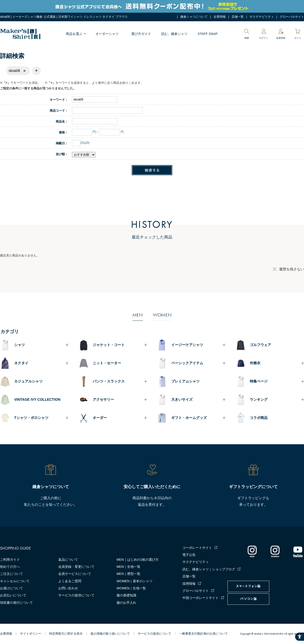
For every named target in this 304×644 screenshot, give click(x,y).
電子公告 (189, 555)
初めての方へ (10, 567)
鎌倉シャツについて (194, 17)
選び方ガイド (141, 34)
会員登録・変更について (76, 567)
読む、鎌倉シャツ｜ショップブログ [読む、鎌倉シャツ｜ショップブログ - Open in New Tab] (209, 569)
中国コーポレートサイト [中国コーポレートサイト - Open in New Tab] (201, 598)
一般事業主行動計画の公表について (203, 634)
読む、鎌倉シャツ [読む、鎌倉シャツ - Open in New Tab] (174, 34)
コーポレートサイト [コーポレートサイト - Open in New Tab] (197, 548)
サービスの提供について (76, 595)
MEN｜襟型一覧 (128, 574)
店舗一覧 (238, 17)
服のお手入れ (126, 603)
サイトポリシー (31, 634)
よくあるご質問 (70, 581)
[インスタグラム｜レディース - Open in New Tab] (275, 551)
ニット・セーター (107, 363)
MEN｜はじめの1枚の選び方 (138, 560)
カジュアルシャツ (28, 381)
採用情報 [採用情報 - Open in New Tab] (189, 584)
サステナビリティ (262, 17)
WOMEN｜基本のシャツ (135, 581)
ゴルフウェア (260, 345)
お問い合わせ (68, 588)
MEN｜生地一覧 (128, 567)
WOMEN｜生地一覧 (131, 588)
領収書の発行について (16, 603)
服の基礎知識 (126, 595)
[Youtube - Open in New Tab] (298, 551)
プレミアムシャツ (185, 381)
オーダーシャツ (107, 34)
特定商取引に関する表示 (66, 634)
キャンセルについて (15, 581)
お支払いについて (13, 595)
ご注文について (12, 574)
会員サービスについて (75, 574)
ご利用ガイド (10, 560)
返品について (68, 560)
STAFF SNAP (208, 34)
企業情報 (220, 17)
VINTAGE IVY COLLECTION (37, 399)
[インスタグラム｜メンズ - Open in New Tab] (252, 551)
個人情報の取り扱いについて (110, 634)
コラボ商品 (259, 418)
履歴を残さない (292, 269)
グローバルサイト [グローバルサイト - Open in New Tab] (292, 17)
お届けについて (12, 588)
